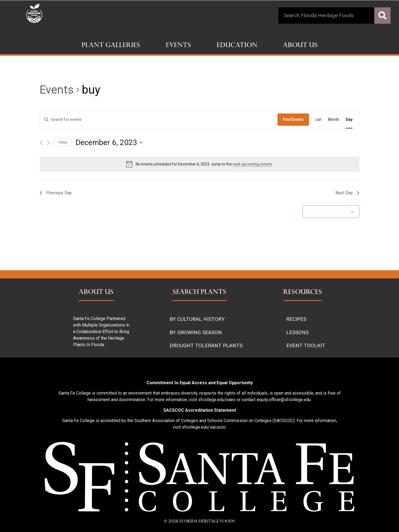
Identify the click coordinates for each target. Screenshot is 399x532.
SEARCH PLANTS (199, 293)
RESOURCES (303, 293)
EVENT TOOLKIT (306, 345)
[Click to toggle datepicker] (109, 143)
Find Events (293, 119)
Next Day (347, 193)
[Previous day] (41, 143)
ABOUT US (96, 293)
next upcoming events (252, 164)
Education (237, 46)
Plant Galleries (111, 46)
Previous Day (56, 193)
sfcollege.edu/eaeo (217, 400)
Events (178, 46)
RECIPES (296, 319)
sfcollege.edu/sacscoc (204, 427)
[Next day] (48, 143)
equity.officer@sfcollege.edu (284, 400)
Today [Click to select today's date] (63, 142)
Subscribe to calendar (328, 211)
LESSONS (297, 332)
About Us (300, 46)
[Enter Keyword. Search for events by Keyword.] (159, 120)
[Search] (382, 16)
